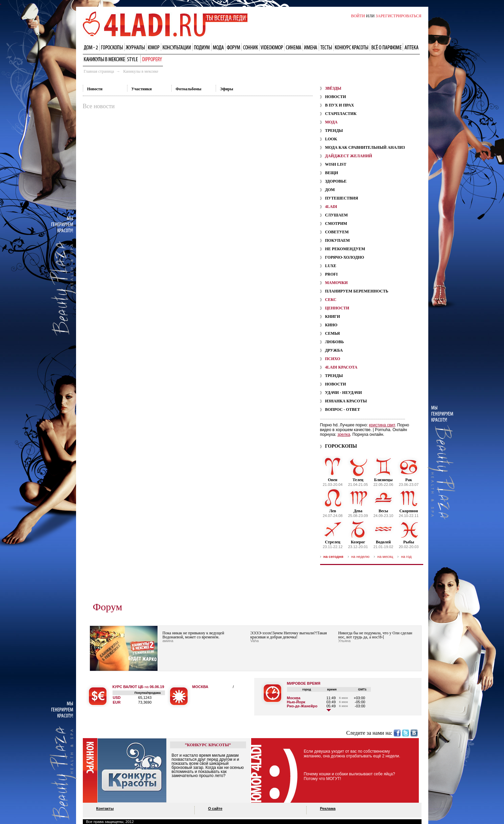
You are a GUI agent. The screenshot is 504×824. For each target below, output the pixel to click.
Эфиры (227, 89)
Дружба (334, 350)
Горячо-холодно (345, 257)
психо (333, 359)
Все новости (99, 106)
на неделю (360, 557)
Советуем (337, 232)
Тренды (334, 131)
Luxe (331, 266)
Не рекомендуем (345, 249)
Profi (331, 274)
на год (406, 557)
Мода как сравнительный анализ (365, 147)
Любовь (335, 342)
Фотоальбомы (189, 89)
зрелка (344, 434)
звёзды (333, 88)
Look (331, 139)
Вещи (332, 173)
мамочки (337, 283)
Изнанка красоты (346, 401)
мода (331, 122)
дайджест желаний (349, 156)
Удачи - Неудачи (344, 393)
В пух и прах (340, 105)
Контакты (105, 808)
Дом (330, 190)
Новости (95, 89)
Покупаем (338, 240)
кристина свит (382, 425)
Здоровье (336, 181)
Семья (333, 333)
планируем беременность (357, 291)
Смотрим (336, 223)
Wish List (336, 164)
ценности (337, 308)
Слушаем (337, 215)
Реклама (328, 808)
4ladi (331, 207)
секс (331, 300)
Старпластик (341, 114)
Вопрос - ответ (343, 409)
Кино (331, 325)
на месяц (385, 557)
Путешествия (342, 198)
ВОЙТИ (358, 16)
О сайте (215, 808)
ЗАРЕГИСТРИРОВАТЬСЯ (398, 16)
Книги (333, 316)
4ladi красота (341, 367)
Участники (142, 89)
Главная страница (99, 71)
